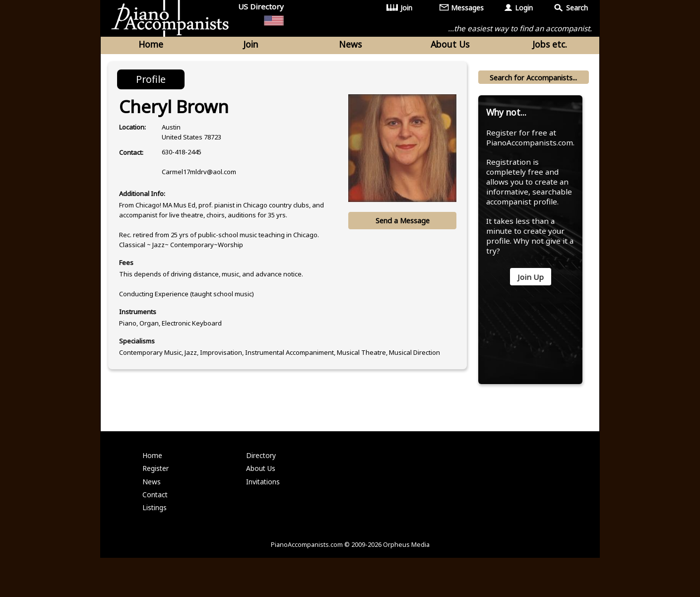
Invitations (263, 515)
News (350, 46)
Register (156, 501)
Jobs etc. (550, 46)
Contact (156, 530)
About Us (450, 46)
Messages (468, 8)
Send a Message (402, 224)
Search (577, 8)
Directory (262, 487)
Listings (155, 544)
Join (407, 8)
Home (151, 46)
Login (524, 8)
